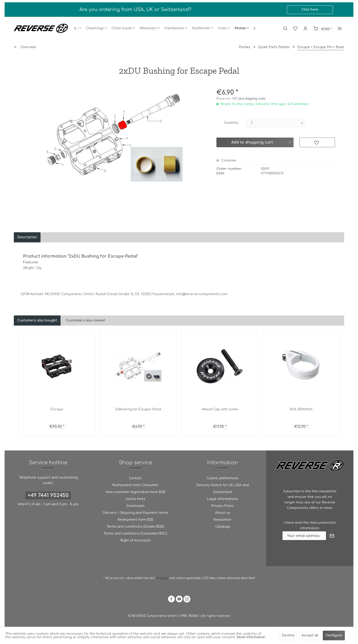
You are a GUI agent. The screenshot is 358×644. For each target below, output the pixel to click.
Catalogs (223, 527)
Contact (135, 478)
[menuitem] (96, 28)
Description (27, 237)
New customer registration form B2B (135, 492)
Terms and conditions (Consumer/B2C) (135, 534)
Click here (310, 10)
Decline (288, 635)
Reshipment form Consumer (135, 485)
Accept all (310, 635)
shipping (163, 578)
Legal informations (223, 499)
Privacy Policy (223, 506)
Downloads (135, 506)
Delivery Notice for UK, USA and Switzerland (223, 489)
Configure (334, 635)
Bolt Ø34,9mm (301, 409)
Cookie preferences (223, 478)
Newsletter (223, 520)
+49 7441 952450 (48, 495)
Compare (226, 160)
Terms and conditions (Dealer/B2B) (135, 527)
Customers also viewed (86, 320)
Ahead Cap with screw (220, 409)
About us (223, 513)
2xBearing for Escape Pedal (138, 409)
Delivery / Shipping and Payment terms (135, 513)
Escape (57, 409)
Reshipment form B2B (135, 520)
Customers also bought (37, 320)
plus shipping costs (252, 99)
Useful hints (135, 499)
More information (251, 637)
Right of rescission (135, 540)
